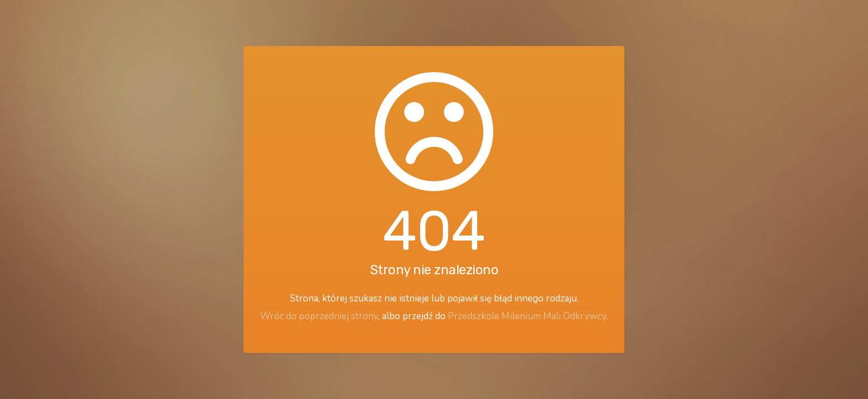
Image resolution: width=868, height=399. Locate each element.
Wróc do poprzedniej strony (319, 316)
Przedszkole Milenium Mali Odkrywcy (527, 316)
